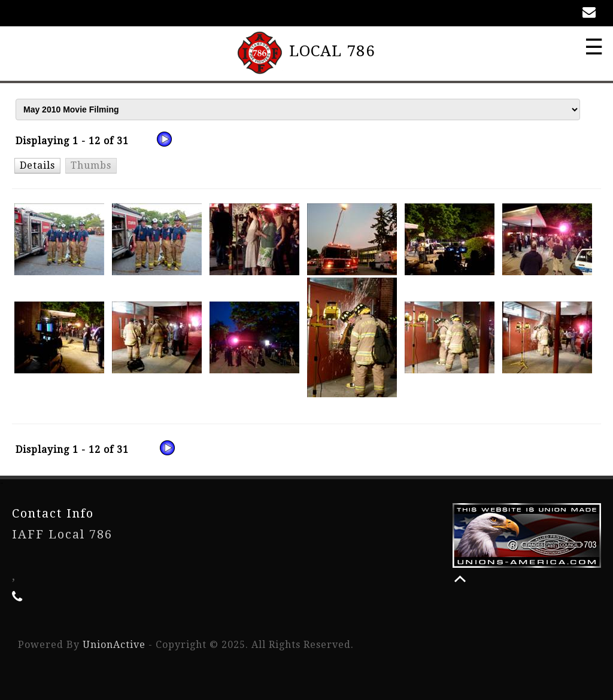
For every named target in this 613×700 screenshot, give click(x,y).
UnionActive (114, 645)
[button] (37, 165)
